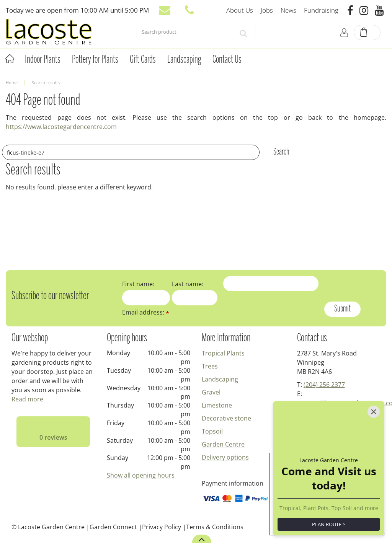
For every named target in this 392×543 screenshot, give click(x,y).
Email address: (146, 312)
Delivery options (225, 457)
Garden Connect (113, 527)
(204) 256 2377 (324, 385)
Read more (27, 399)
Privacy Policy (162, 527)
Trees (210, 366)
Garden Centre (223, 444)
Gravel (211, 392)
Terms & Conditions (215, 527)
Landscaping (220, 379)
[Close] (374, 412)
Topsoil (212, 431)
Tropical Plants (223, 353)
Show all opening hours (141, 475)
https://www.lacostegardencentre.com (61, 127)
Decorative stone (226, 418)
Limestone (217, 405)
